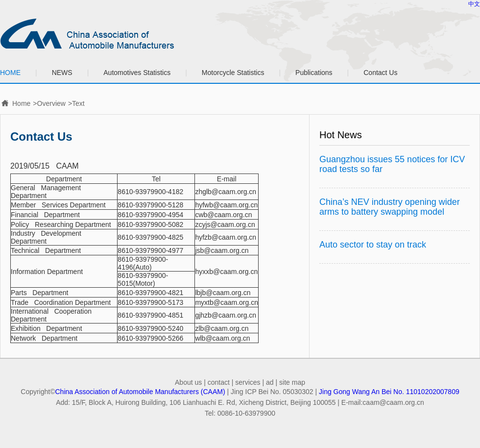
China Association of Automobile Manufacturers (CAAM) (140, 392)
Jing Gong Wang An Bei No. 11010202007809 (389, 392)
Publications (314, 73)
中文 (474, 4)
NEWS (62, 73)
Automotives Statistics (137, 73)
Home (21, 103)
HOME (10, 73)
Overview (51, 103)
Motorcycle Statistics (233, 73)
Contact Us (380, 73)
